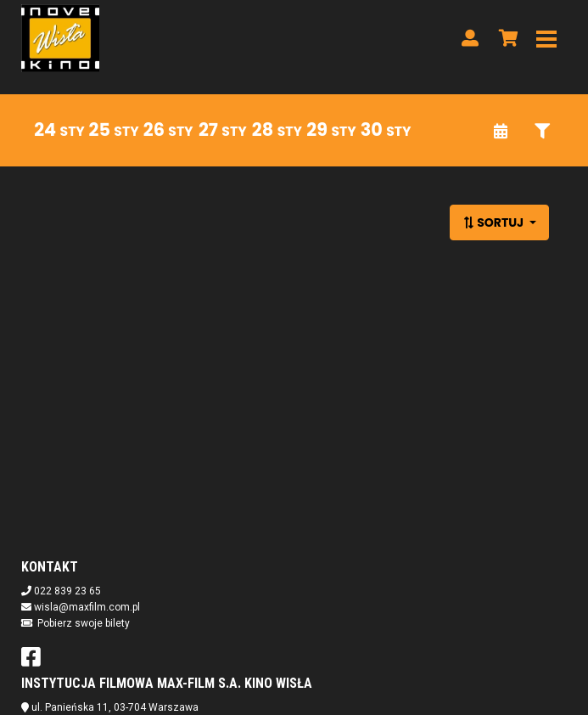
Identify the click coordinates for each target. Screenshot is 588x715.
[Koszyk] (506, 38)
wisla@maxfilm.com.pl (87, 607)
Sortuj (494, 222)
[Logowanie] (470, 38)
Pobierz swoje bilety (84, 623)
